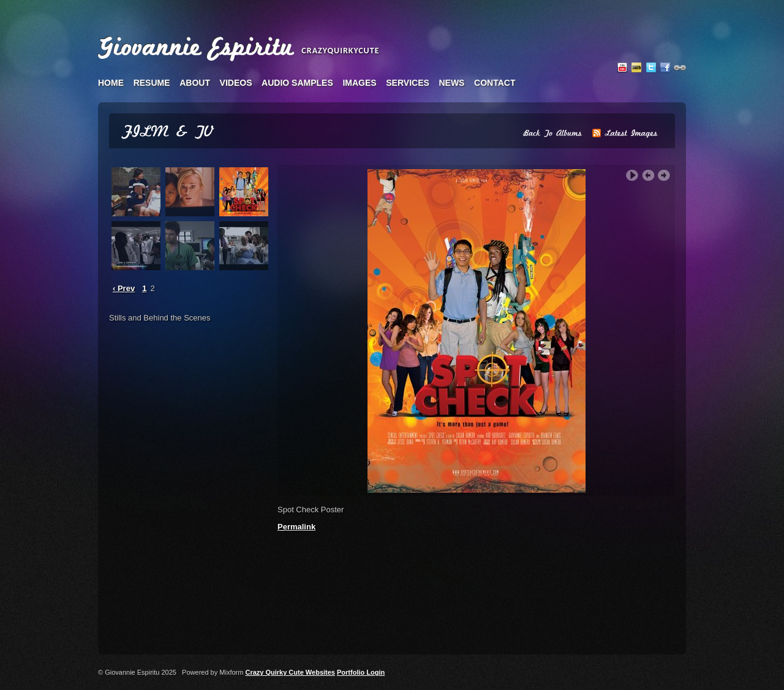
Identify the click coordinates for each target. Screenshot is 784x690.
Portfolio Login (361, 672)
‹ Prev (124, 288)
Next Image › (664, 176)
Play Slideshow (632, 176)
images (359, 83)
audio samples (297, 83)
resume (152, 83)
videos (236, 83)
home (111, 83)
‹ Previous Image (648, 176)
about (195, 83)
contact (495, 83)
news (451, 83)
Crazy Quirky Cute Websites (290, 672)
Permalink (296, 527)
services (408, 83)
